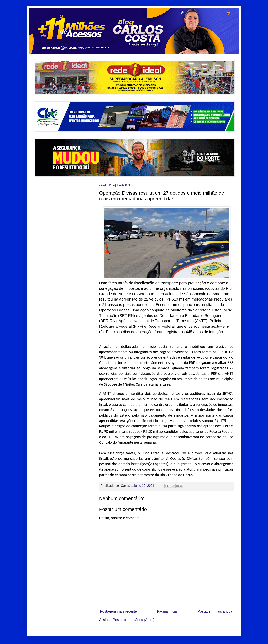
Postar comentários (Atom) (134, 620)
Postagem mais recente (119, 611)
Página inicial (167, 611)
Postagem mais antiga (215, 611)
